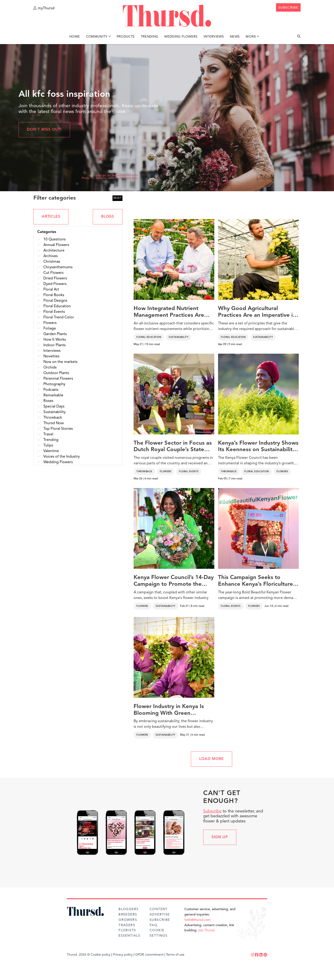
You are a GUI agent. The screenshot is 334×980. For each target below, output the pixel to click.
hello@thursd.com (198, 920)
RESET (117, 198)
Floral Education (149, 337)
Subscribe (212, 811)
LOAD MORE (211, 759)
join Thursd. (207, 930)
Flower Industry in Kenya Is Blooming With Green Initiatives (169, 710)
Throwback (144, 472)
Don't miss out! (44, 130)
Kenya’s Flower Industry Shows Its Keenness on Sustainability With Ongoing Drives (258, 447)
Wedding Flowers (181, 37)
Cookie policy (101, 955)
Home (75, 37)
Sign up (220, 837)
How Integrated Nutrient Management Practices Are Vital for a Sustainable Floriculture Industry (169, 312)
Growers (128, 920)
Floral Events (189, 472)
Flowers (166, 472)
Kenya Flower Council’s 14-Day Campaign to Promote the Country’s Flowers (174, 581)
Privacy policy (123, 955)
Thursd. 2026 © (78, 955)
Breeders (128, 915)
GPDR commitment (149, 955)
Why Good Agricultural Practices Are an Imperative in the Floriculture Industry (257, 312)
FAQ (153, 925)
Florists (127, 930)
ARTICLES (51, 217)
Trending (150, 37)
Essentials (129, 936)
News (235, 37)
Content (159, 909)
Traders (127, 925)
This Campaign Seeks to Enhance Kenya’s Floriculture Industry (255, 581)
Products (126, 37)
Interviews (214, 37)
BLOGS (108, 217)
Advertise (160, 915)
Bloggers (128, 909)
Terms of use (175, 955)
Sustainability (178, 337)
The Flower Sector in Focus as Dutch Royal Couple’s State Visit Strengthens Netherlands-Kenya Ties (174, 447)
